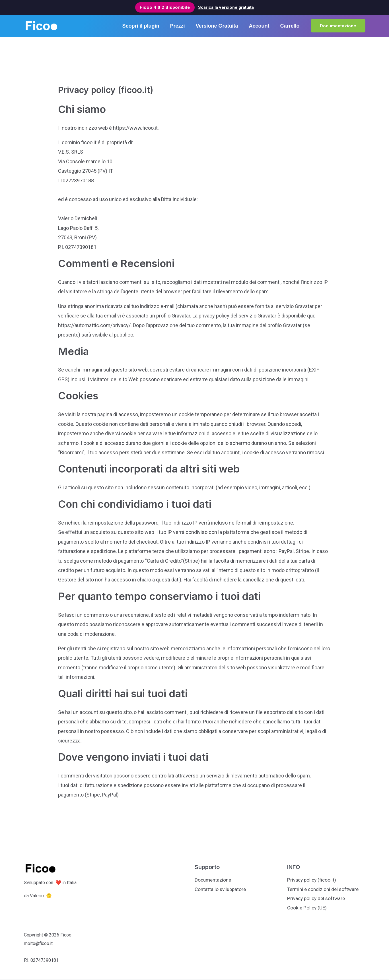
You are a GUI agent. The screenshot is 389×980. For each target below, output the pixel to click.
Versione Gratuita (218, 26)
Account (260, 26)
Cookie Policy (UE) (308, 909)
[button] (338, 26)
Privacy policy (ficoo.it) (313, 880)
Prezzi (179, 26)
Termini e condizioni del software (325, 890)
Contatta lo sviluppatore (221, 890)
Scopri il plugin (143, 26)
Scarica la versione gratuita (226, 7)
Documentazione (214, 880)
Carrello (290, 26)
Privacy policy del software (317, 899)
